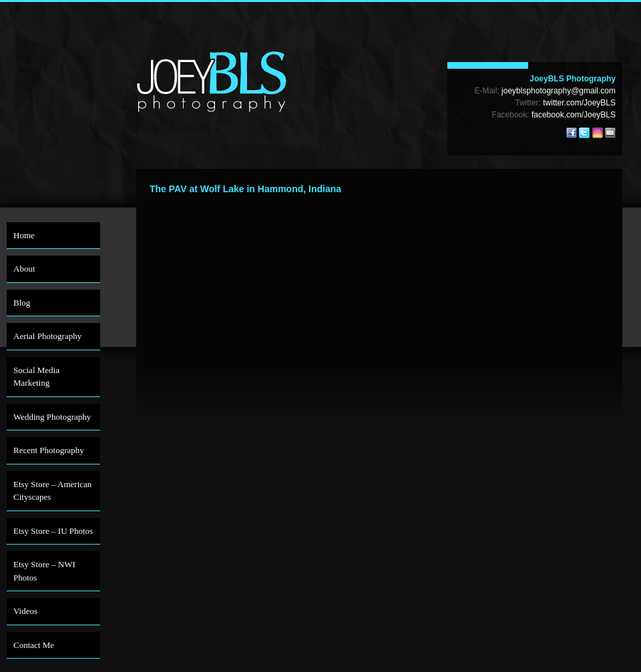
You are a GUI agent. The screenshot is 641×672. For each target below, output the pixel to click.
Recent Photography (49, 450)
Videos (25, 611)
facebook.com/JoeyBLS (574, 115)
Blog (22, 303)
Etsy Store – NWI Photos (44, 571)
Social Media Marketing (36, 377)
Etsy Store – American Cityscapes (52, 491)
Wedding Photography (52, 417)
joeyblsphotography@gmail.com (559, 91)
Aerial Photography (47, 336)
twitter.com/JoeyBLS (579, 103)
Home (24, 235)
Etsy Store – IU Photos (53, 531)
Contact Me (34, 645)
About (24, 269)
